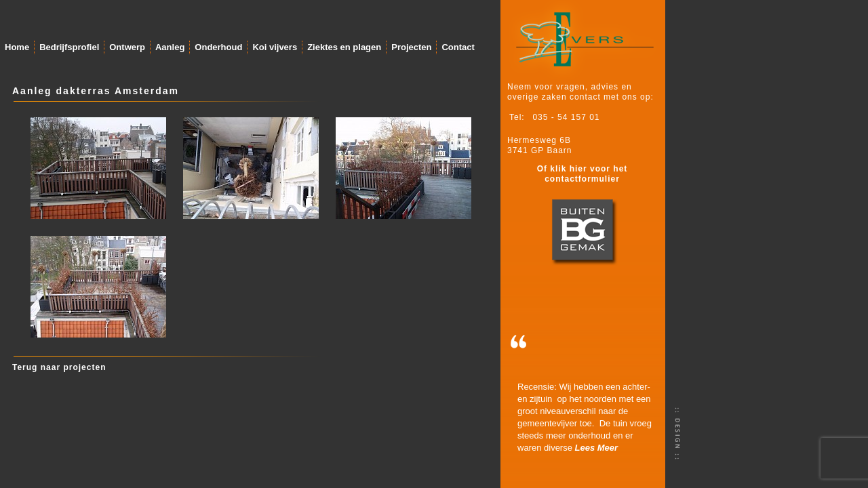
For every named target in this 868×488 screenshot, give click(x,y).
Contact (458, 47)
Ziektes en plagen (344, 47)
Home (17, 47)
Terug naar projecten (59, 367)
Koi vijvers (275, 47)
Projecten (411, 47)
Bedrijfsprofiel (69, 47)
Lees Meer (597, 448)
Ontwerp (127, 47)
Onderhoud (218, 47)
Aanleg (170, 47)
